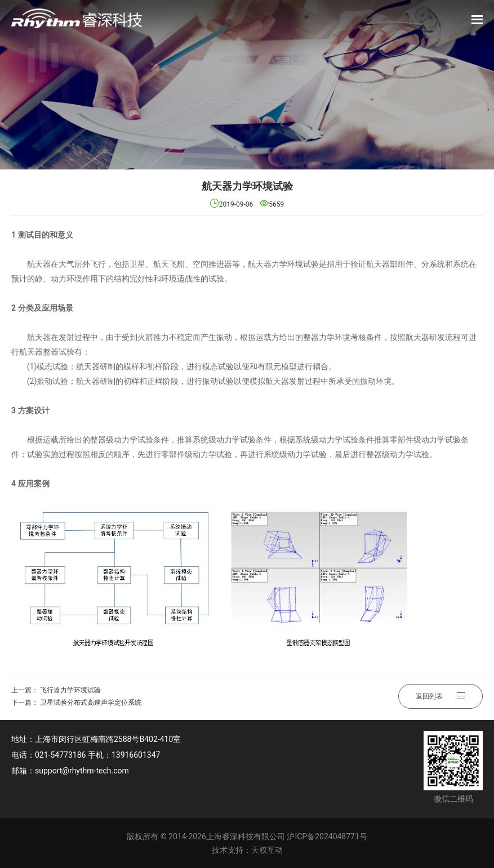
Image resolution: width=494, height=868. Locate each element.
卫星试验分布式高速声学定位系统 (91, 703)
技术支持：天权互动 (247, 850)
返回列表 (440, 696)
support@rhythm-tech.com (82, 771)
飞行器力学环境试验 (70, 690)
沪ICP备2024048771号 (327, 836)
